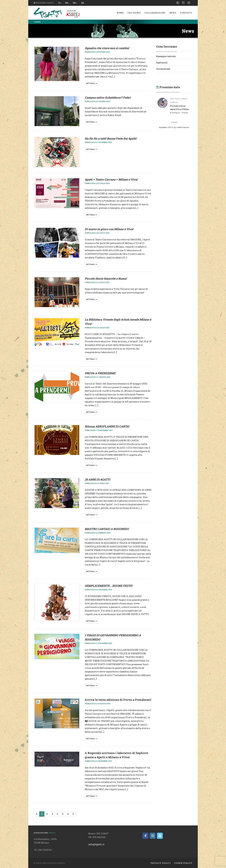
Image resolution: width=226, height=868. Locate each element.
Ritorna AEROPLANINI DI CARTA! (107, 426)
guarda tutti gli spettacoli (174, 128)
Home (120, 13)
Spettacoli (162, 63)
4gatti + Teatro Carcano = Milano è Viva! (111, 179)
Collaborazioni (155, 13)
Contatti (186, 13)
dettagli (92, 83)
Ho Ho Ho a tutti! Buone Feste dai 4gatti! (111, 138)
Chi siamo (134, 13)
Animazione (163, 69)
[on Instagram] (153, 836)
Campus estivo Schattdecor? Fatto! (108, 97)
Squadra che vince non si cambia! (107, 48)
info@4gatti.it (96, 844)
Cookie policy (183, 863)
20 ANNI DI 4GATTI (97, 479)
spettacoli (177, 99)
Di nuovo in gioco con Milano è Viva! (109, 229)
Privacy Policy (161, 863)
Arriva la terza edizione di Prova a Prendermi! (118, 700)
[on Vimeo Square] (160, 836)
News (173, 13)
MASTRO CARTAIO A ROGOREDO (107, 529)
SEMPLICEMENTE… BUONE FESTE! (109, 586)
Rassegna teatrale (166, 56)
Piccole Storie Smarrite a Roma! (106, 279)
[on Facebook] (145, 836)
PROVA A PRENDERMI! (100, 373)
